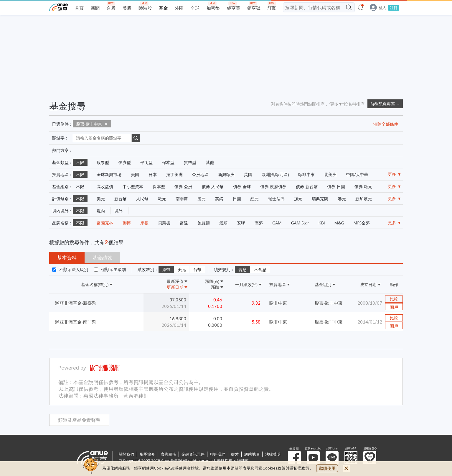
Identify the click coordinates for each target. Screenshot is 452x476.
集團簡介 (147, 454)
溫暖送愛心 (370, 458)
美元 (182, 270)
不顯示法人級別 (74, 269)
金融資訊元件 (193, 454)
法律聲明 (273, 454)
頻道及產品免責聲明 (79, 420)
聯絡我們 (218, 454)
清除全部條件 (386, 124)
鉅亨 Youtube (313, 458)
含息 (243, 270)
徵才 (235, 454)
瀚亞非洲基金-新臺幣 (76, 303)
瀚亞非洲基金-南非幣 (76, 322)
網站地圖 (252, 454)
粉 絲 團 (294, 458)
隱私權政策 (299, 468)
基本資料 (67, 258)
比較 (394, 299)
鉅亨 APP (351, 458)
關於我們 (126, 454)
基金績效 (102, 258)
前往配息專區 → (385, 104)
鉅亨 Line (332, 458)
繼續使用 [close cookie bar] (327, 468)
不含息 (260, 270)
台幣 (197, 270)
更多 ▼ (395, 174)
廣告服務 (168, 454)
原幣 (166, 270)
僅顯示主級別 (113, 269)
